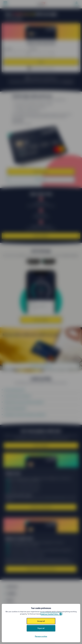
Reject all (41, 628)
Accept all (41, 621)
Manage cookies (41, 636)
